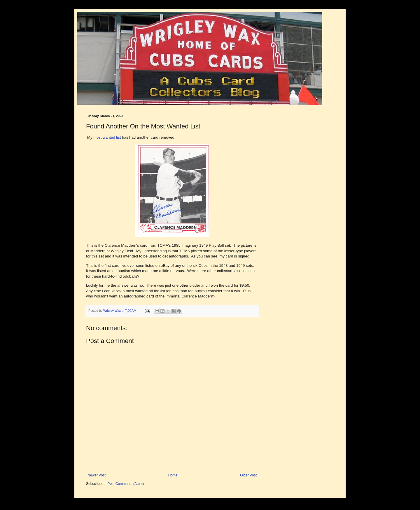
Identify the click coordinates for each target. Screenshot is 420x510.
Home (173, 475)
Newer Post (97, 475)
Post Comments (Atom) (126, 484)
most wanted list (107, 137)
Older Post (248, 475)
